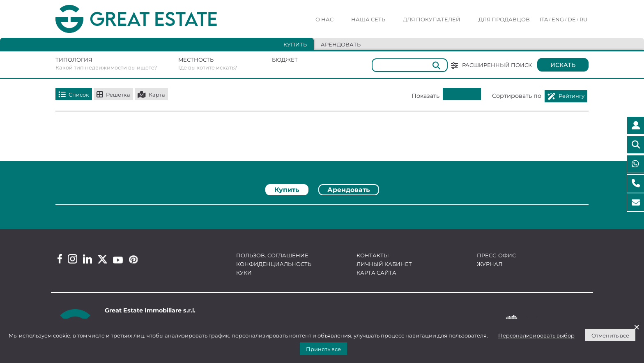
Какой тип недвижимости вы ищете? (106, 67)
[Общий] (410, 65)
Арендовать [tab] (341, 44)
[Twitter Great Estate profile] (102, 259)
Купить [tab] (295, 44)
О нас (324, 19)
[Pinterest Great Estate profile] (133, 259)
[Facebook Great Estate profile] (60, 259)
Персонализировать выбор (536, 335)
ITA (544, 19)
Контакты (373, 255)
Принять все (323, 349)
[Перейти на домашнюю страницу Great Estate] (153, 19)
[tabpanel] (322, 208)
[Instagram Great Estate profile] (72, 259)
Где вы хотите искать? (208, 67)
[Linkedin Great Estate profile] (87, 259)
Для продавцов (504, 19)
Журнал (490, 264)
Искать (563, 65)
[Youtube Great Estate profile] (118, 260)
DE (572, 19)
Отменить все (610, 335)
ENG (558, 19)
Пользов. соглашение (272, 255)
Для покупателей (432, 19)
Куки (244, 273)
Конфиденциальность (274, 264)
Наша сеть (368, 19)
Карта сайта (376, 273)
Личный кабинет (384, 264)
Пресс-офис (496, 255)
